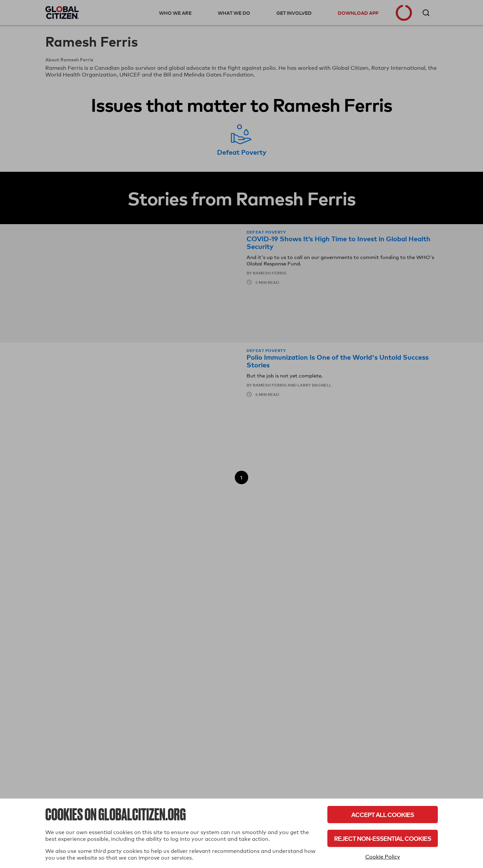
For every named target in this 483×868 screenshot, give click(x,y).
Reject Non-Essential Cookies (383, 838)
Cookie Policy (383, 857)
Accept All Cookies (383, 814)
